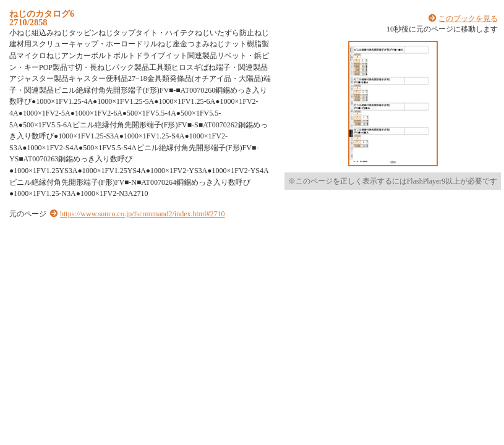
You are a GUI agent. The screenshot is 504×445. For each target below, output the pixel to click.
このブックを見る (468, 19)
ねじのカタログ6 (42, 14)
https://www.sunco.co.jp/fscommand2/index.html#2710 (143, 214)
